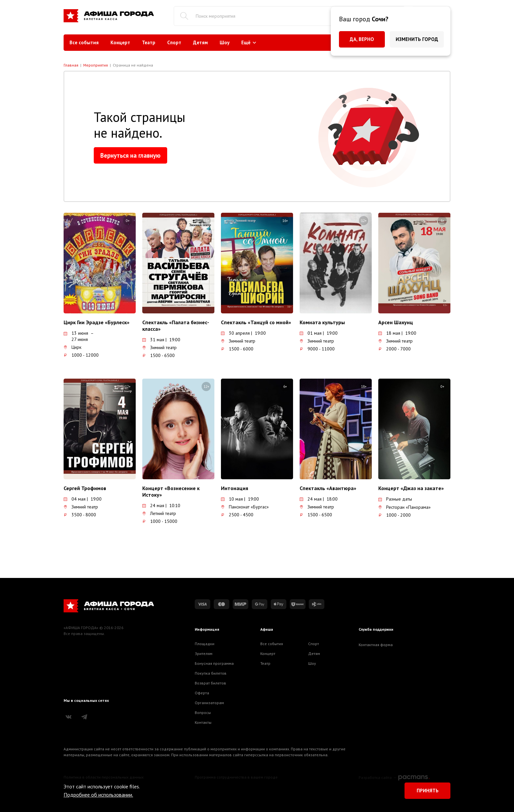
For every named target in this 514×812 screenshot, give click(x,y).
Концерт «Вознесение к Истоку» (171, 491)
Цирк (72, 347)
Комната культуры (322, 322)
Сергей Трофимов (85, 488)
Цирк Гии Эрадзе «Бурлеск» (97, 322)
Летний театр (159, 513)
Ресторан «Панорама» (405, 507)
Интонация (235, 488)
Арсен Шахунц (396, 322)
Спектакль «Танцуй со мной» (256, 322)
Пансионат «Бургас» (245, 507)
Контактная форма (376, 645)
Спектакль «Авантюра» (328, 488)
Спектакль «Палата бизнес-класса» (176, 326)
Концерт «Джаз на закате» (411, 488)
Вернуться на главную (130, 155)
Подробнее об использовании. (98, 795)
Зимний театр (159, 347)
